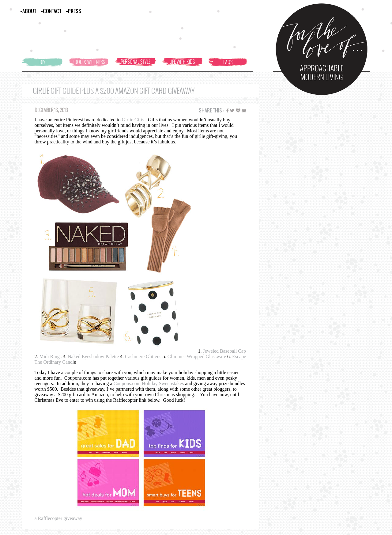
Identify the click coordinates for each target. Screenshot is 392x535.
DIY (42, 62)
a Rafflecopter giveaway (58, 518)
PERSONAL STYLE (136, 62)
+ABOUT (28, 11)
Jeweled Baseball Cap (224, 351)
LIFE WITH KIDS (182, 62)
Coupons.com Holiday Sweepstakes (149, 383)
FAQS (228, 62)
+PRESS (73, 11)
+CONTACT (51, 11)
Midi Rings (51, 357)
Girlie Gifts (133, 120)
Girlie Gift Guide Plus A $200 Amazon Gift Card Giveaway (114, 91)
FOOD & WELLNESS (89, 62)
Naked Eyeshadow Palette (93, 357)
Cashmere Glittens (143, 357)
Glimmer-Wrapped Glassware (197, 357)
